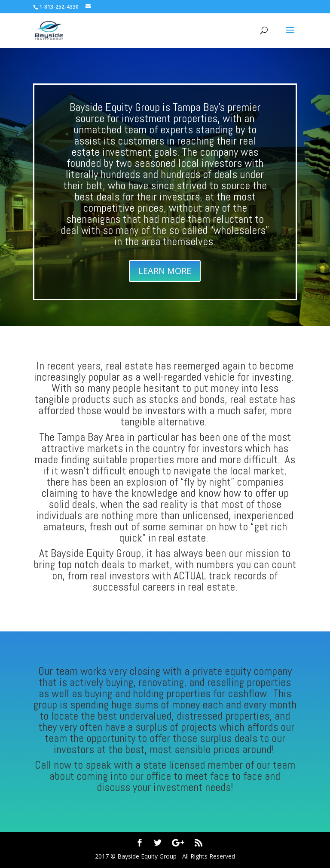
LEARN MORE (165, 271)
